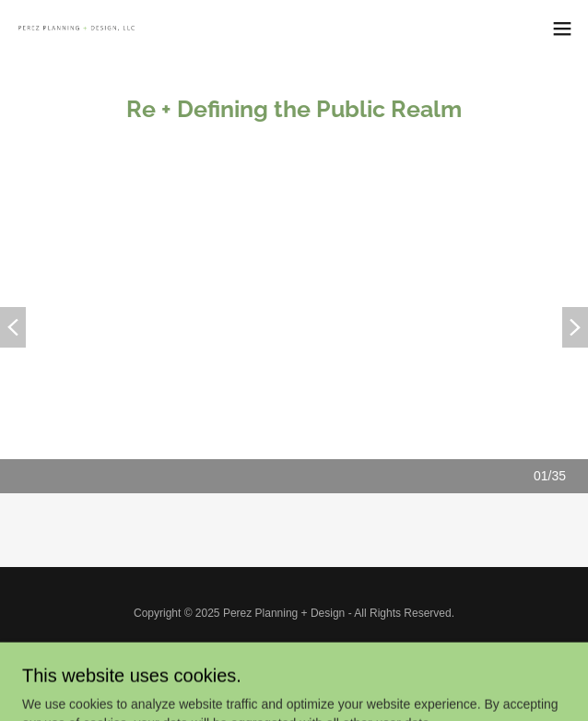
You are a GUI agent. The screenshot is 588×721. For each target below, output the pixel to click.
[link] (118, 28)
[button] (562, 29)
